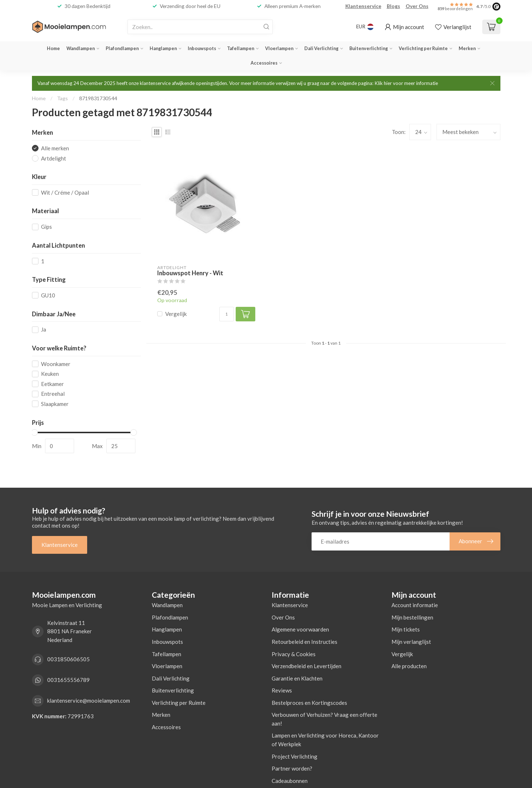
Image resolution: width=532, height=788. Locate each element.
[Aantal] (227, 314)
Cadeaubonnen (290, 781)
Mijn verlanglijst (411, 642)
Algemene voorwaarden (300, 629)
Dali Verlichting (321, 48)
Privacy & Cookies (294, 654)
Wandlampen (81, 48)
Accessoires (264, 63)
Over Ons (417, 6)
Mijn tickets (406, 629)
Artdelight (54, 159)
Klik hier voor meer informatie (406, 83)
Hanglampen (163, 48)
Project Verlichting (295, 756)
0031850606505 (68, 659)
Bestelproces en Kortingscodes (309, 703)
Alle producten (409, 666)
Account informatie (415, 605)
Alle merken (55, 148)
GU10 (48, 295)
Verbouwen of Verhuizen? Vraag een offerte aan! (324, 719)
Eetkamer (52, 384)
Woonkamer (56, 364)
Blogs (393, 6)
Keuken (50, 374)
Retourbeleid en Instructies (304, 642)
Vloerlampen (279, 48)
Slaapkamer (55, 404)
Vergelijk (176, 314)
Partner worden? (292, 768)
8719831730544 (98, 98)
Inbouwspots (202, 48)
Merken (467, 48)
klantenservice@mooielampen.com (89, 700)
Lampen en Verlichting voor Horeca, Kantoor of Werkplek (325, 740)
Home (53, 48)
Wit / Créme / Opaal (65, 193)
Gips (46, 227)
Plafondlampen (122, 48)
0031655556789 (68, 680)
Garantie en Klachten (297, 678)
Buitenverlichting (369, 48)
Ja (44, 330)
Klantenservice (363, 6)
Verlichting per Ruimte (423, 48)
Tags (62, 98)
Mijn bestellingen (412, 617)
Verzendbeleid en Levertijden (306, 666)
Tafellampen (241, 48)
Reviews (282, 690)
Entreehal (53, 394)
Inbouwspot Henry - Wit (190, 273)
